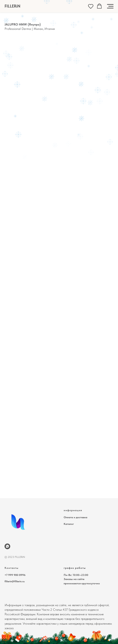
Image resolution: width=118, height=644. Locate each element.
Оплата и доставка (75, 517)
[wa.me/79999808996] (7, 546)
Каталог (69, 524)
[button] (91, 6)
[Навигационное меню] (110, 6)
